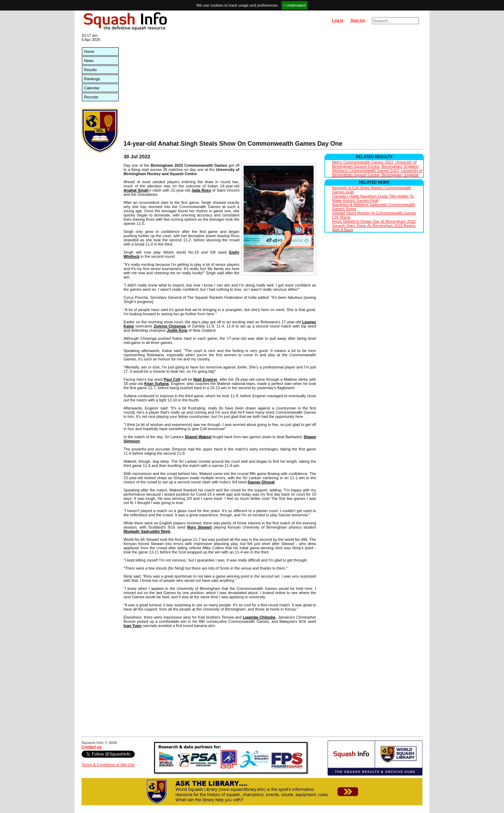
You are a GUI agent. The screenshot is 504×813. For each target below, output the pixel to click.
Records (91, 97)
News (89, 61)
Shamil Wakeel (198, 437)
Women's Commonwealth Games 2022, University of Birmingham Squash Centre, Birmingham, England (377, 173)
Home (89, 51)
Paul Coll (172, 379)
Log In (338, 20)
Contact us (92, 747)
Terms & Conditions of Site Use (108, 765)
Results (90, 70)
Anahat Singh (136, 190)
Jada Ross (201, 190)
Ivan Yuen (132, 626)
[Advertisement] (273, 88)
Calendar (92, 88)
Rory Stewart (199, 527)
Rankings (92, 79)
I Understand (295, 5)
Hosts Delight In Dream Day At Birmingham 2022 (374, 221)
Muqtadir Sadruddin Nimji (147, 531)
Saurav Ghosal (261, 482)
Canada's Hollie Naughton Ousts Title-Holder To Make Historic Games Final (373, 198)
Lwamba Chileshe (259, 617)
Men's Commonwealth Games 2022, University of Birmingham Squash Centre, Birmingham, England (375, 164)
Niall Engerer (205, 379)
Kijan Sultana (156, 384)
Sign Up (358, 20)
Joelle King (177, 330)
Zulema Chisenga (170, 326)
